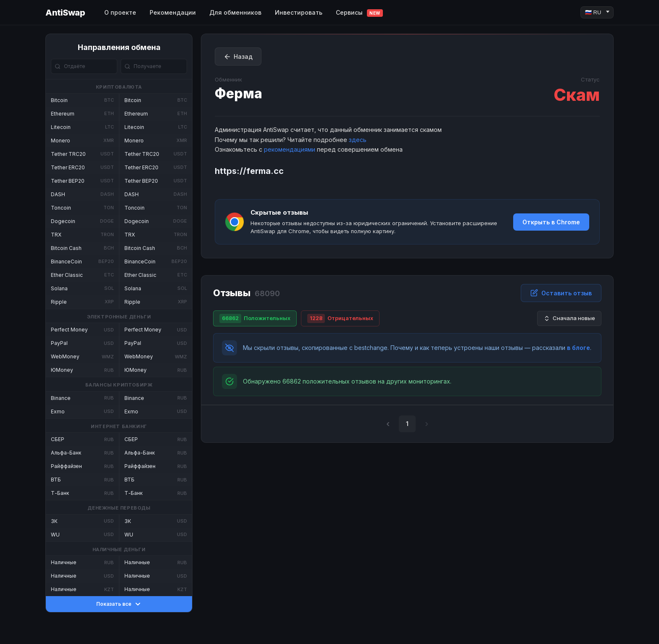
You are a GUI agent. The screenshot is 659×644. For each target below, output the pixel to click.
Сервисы (359, 13)
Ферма (239, 93)
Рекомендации (173, 12)
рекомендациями (290, 149)
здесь (358, 140)
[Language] (597, 12)
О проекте (120, 12)
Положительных (255, 318)
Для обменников (235, 12)
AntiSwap (65, 13)
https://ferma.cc (249, 171)
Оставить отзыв (561, 293)
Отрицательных (340, 318)
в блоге (579, 348)
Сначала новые (569, 318)
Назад (238, 57)
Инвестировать (299, 12)
